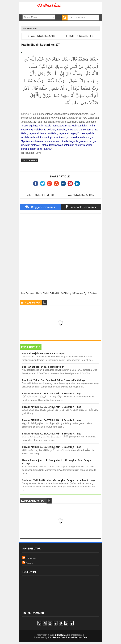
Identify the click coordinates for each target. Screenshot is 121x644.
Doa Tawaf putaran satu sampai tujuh (43, 367)
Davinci (30, 563)
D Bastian (31, 558)
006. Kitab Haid (30, 29)
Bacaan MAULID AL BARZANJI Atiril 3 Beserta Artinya (52, 393)
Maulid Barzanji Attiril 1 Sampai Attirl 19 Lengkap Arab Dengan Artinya (57, 462)
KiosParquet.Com (57, 637)
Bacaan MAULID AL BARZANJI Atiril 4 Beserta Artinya (52, 420)
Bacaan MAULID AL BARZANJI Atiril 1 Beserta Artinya (52, 434)
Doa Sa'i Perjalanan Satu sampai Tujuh (44, 353)
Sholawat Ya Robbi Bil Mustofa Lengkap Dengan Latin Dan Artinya (59, 480)
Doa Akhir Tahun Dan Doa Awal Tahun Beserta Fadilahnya (54, 380)
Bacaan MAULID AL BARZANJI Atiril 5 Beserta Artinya (52, 447)
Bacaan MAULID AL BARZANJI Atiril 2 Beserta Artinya (52, 407)
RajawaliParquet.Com (77, 637)
